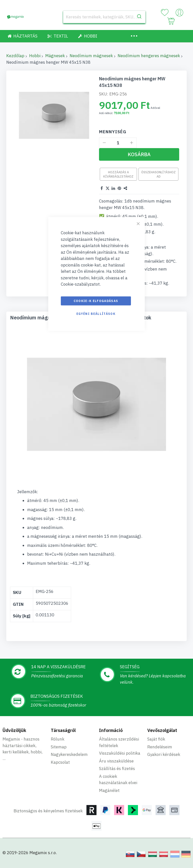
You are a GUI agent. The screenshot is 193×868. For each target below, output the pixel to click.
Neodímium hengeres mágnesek (149, 56)
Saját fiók (156, 739)
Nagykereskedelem (69, 754)
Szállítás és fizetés (117, 769)
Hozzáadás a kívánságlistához (118, 174)
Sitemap (59, 747)
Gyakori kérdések (164, 754)
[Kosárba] (139, 154)
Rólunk (58, 739)
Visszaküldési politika (120, 753)
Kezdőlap (15, 56)
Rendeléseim (160, 747)
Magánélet (109, 790)
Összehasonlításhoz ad (158, 174)
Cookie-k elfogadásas (96, 301)
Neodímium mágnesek (91, 56)
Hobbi (35, 56)
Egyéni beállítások (96, 313)
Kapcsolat (60, 762)
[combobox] (104, 17)
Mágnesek (55, 56)
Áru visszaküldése (116, 761)
